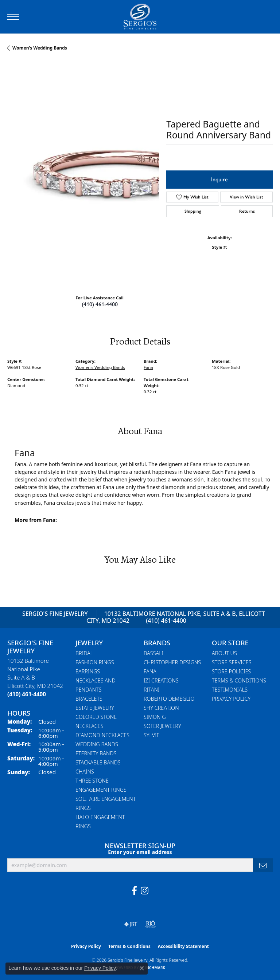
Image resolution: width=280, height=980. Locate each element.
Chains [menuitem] (85, 772)
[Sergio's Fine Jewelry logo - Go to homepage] (140, 17)
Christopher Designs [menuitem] (172, 662)
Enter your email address (140, 852)
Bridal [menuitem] (84, 653)
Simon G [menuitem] (155, 717)
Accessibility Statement (183, 946)
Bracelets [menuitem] (89, 699)
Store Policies (231, 671)
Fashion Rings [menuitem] (95, 662)
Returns (247, 211)
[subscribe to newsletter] (263, 865)
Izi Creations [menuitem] (161, 680)
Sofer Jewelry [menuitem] (162, 726)
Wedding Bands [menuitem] (97, 744)
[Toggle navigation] (13, 17)
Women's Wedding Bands (40, 48)
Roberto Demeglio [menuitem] (169, 699)
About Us (224, 653)
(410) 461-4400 (100, 304)
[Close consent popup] (142, 968)
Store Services (232, 662)
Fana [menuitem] (150, 671)
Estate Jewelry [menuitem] (95, 708)
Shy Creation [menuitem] (161, 708)
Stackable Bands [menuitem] (98, 762)
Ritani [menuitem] (151, 690)
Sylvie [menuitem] (151, 735)
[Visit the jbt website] (131, 924)
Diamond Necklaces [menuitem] (102, 735)
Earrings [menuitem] (88, 671)
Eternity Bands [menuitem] (96, 753)
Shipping (193, 211)
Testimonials (230, 690)
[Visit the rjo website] (151, 924)
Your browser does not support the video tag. (117, 170)
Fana (148, 367)
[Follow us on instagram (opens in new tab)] (145, 891)
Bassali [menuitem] (153, 653)
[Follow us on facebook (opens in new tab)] (134, 891)
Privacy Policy (231, 699)
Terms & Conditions (239, 680)
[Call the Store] (27, 694)
